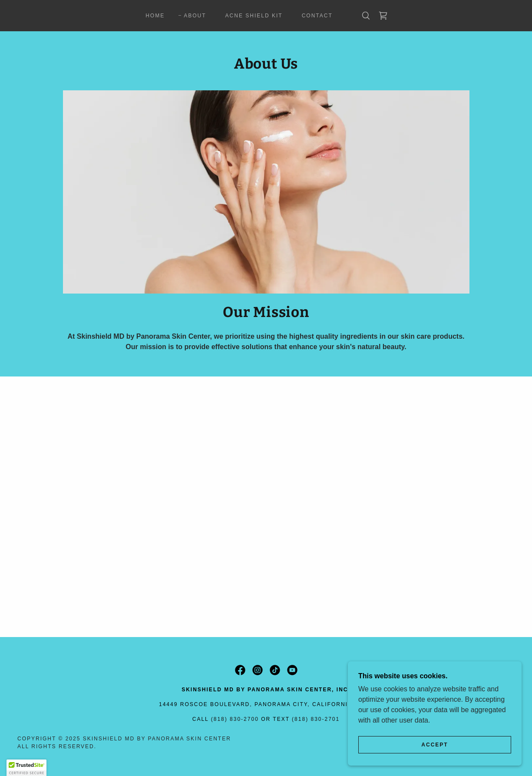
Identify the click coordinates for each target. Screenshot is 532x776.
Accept (435, 745)
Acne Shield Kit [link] (254, 16)
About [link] (195, 16)
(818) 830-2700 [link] (235, 719)
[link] (383, 16)
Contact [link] (317, 16)
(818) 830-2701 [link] (316, 719)
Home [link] (155, 16)
